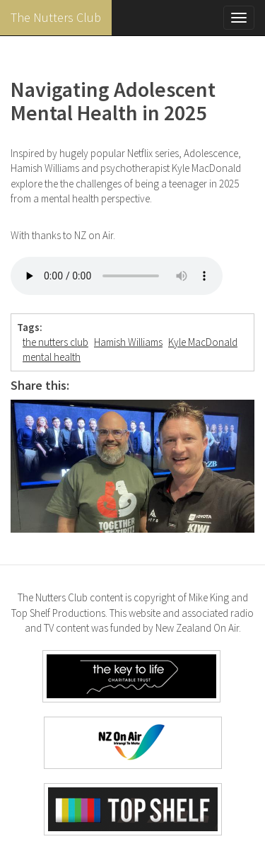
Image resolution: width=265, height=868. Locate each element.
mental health (52, 357)
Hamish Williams (128, 342)
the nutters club (55, 342)
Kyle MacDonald (203, 342)
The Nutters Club (56, 17)
